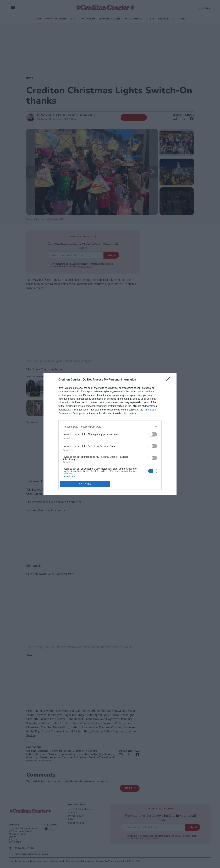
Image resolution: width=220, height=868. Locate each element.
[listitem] (110, 427)
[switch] (153, 434)
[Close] (169, 380)
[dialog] (110, 434)
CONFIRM (85, 484)
